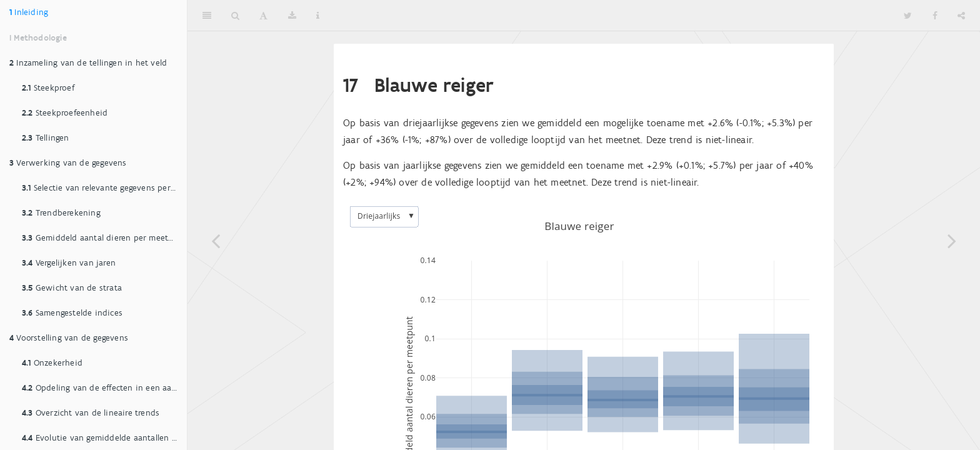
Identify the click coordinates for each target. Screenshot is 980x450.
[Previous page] (216, 241)
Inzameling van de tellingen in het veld (88, 63)
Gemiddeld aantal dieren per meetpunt (104, 238)
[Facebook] (935, 16)
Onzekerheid (52, 363)
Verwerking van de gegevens (68, 163)
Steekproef (48, 88)
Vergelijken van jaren (69, 263)
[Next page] (952, 241)
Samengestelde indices (72, 313)
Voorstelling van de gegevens (69, 338)
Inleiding (29, 12)
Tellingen (46, 138)
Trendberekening (61, 213)
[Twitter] (908, 16)
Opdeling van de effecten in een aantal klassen (104, 388)
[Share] (961, 16)
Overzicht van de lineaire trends (91, 413)
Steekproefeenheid (65, 113)
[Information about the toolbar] (318, 16)
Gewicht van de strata (72, 288)
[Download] (292, 16)
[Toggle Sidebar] (207, 16)
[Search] (235, 16)
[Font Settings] (263, 16)
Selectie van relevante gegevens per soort (104, 188)
